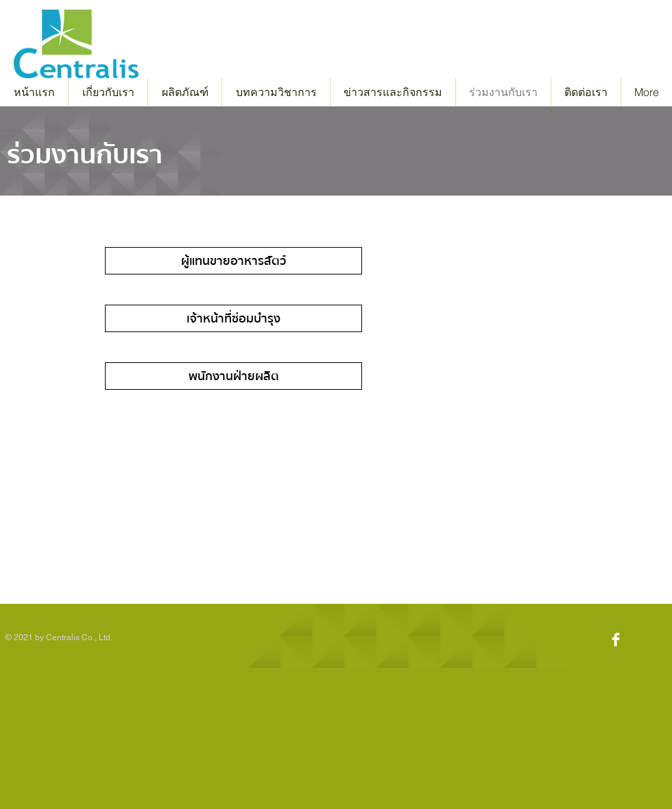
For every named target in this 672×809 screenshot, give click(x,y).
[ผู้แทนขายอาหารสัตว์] (233, 261)
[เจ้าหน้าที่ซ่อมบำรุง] (233, 318)
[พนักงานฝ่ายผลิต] (233, 376)
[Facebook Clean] (616, 640)
